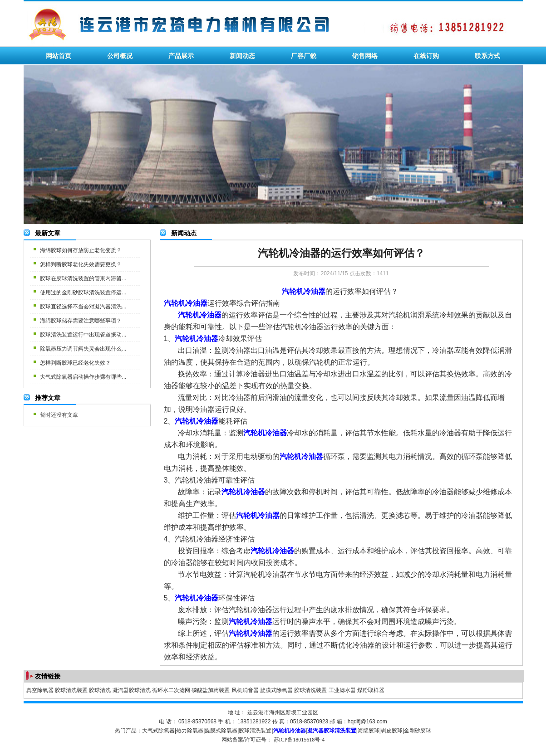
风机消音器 (245, 690)
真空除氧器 (40, 690)
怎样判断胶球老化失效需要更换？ (81, 264)
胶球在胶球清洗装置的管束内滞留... (83, 278)
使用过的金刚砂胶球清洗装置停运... (83, 293)
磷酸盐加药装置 (211, 690)
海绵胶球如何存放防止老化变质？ (81, 250)
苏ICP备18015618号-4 (299, 740)
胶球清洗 (100, 690)
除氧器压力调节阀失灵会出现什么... (83, 349)
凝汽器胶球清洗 (132, 690)
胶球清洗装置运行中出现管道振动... (83, 335)
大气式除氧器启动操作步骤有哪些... (83, 377)
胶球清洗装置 (71, 690)
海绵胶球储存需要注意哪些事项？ (81, 321)
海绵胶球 (369, 731)
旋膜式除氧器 (276, 690)
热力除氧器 (190, 731)
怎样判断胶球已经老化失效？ (75, 363)
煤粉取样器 (371, 690)
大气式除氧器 (158, 731)
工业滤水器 (342, 690)
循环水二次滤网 (171, 690)
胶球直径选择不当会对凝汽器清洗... (83, 307)
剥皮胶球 (392, 731)
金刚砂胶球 (418, 731)
